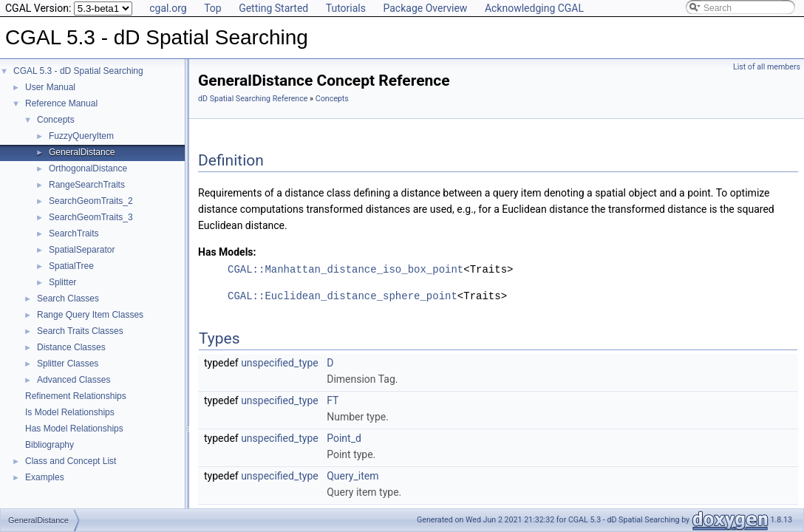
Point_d (344, 438)
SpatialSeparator (82, 250)
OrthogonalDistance (88, 168)
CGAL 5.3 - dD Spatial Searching (78, 71)
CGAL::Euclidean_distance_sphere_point (343, 296)
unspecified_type (280, 363)
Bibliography (50, 445)
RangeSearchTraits (87, 185)
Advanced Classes (74, 380)
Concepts (56, 120)
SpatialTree (71, 266)
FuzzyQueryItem (81, 136)
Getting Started (273, 8)
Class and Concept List (71, 461)
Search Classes (68, 299)
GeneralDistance (82, 152)
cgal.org (168, 8)
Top (213, 8)
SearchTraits (74, 233)
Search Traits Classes (80, 331)
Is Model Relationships (70, 412)
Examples (45, 477)
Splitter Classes (68, 364)
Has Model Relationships (74, 429)
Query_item (352, 476)
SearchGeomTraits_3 (91, 217)
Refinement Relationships (76, 396)
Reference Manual (61, 103)
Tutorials (346, 8)
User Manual (50, 87)
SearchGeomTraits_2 (91, 201)
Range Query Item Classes (90, 315)
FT (333, 400)
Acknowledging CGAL (534, 8)
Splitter (62, 282)
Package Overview (425, 8)
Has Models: (227, 252)
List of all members (767, 67)
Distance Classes (71, 347)
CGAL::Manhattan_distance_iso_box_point (345, 269)
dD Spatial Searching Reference (253, 99)
